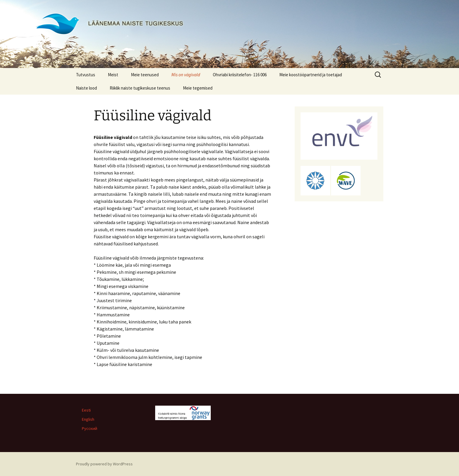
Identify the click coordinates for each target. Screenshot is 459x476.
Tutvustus (86, 75)
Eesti (86, 410)
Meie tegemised (198, 88)
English (88, 419)
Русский (90, 428)
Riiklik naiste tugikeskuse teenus (140, 88)
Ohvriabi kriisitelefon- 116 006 (240, 75)
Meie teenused (145, 75)
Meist (113, 75)
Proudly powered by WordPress (104, 464)
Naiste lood (86, 88)
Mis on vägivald (186, 75)
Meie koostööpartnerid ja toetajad (311, 75)
